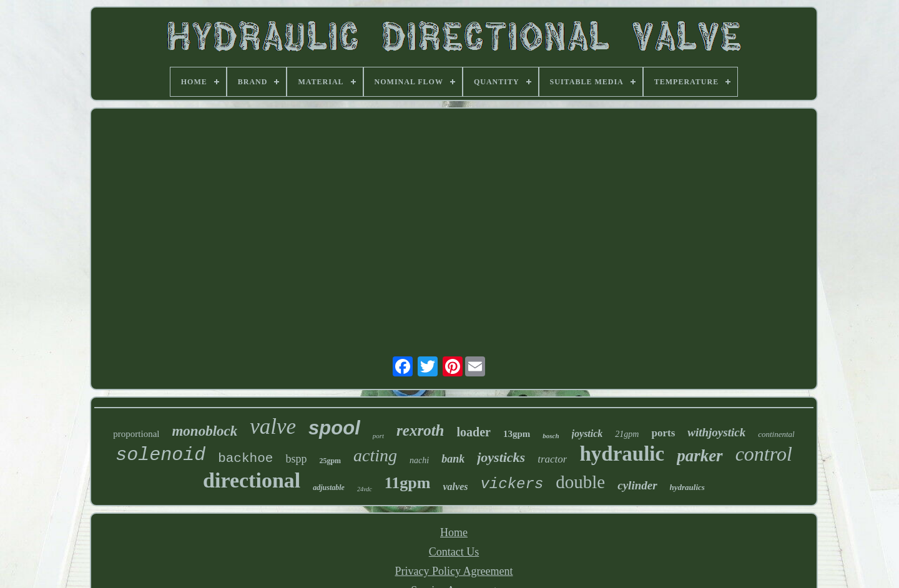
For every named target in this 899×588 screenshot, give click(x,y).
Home (454, 532)
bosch (551, 436)
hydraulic (622, 454)
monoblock (204, 431)
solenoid (160, 455)
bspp (296, 459)
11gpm (408, 483)
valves (455, 487)
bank (453, 459)
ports (663, 433)
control (764, 454)
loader (474, 432)
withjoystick (716, 432)
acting (375, 455)
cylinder (637, 485)
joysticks (501, 457)
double (580, 482)
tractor (552, 459)
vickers (512, 484)
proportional (136, 434)
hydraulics (687, 487)
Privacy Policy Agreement (454, 571)
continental (776, 434)
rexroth (420, 430)
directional (252, 480)
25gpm (330, 461)
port (378, 436)
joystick (587, 434)
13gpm (517, 434)
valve (273, 427)
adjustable (329, 488)
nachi (419, 460)
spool (334, 428)
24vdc (365, 489)
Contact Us (454, 552)
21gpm (627, 434)
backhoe (245, 458)
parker (700, 456)
